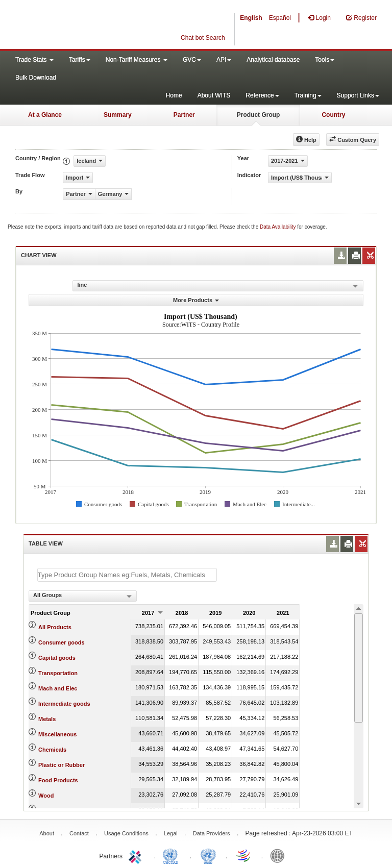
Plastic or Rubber (62, 765)
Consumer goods (61, 642)
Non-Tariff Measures (137, 60)
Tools (325, 60)
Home (174, 95)
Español (280, 18)
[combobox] (83, 596)
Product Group (259, 115)
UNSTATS (208, 855)
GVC (192, 60)
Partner (184, 115)
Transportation (58, 673)
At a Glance (45, 115)
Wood (46, 796)
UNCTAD (173, 855)
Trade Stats (34, 60)
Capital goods (57, 658)
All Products (55, 627)
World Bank (280, 855)
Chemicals (52, 750)
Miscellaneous (57, 734)
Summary (118, 115)
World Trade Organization (244, 855)
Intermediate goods (64, 704)
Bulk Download (36, 78)
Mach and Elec (58, 688)
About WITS (214, 95)
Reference (262, 95)
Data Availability (278, 227)
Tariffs (80, 60)
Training (308, 95)
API (224, 60)
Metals (47, 719)
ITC (137, 855)
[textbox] (127, 575)
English (251, 18)
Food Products (58, 780)
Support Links (358, 95)
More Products (196, 300)
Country (333, 115)
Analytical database (273, 60)
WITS (102, 26)
